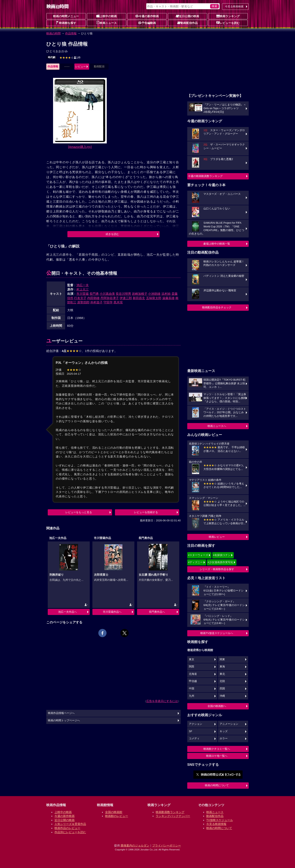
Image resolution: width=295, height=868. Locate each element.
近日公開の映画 (187, 16)
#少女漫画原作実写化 (220, 562)
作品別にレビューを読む (70, 832)
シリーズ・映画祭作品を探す (217, 569)
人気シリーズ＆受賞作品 (70, 824)
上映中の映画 (107, 16)
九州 (192, 696)
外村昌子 (96, 302)
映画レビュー (217, 537)
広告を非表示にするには (162, 701)
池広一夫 (83, 285)
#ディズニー (195, 562)
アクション (196, 724)
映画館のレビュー (117, 816)
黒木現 (118, 302)
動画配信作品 (187, 23)
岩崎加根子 (140, 294)
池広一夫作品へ (68, 612)
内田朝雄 (93, 298)
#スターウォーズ (198, 555)
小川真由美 (107, 294)
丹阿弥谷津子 (110, 298)
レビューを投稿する (146, 512)
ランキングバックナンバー (173, 816)
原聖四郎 (83, 302)
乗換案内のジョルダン (135, 845)
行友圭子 (80, 298)
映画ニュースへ (217, 426)
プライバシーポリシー (167, 845)
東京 (192, 659)
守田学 (108, 302)
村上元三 (83, 289)
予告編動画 (147, 23)
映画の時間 (53, 33)
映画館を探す (66, 23)
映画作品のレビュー (67, 828)
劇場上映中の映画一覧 (217, 244)
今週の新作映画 (147, 16)
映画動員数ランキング (170, 812)
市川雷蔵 (83, 294)
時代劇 (52, 57)
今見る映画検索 (234, 6)
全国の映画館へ (217, 706)
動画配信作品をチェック (217, 307)
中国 (192, 689)
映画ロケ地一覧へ (217, 756)
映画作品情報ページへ (61, 713)
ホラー (224, 739)
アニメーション (229, 724)
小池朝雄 (154, 294)
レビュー (81, 66)
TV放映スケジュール (220, 820)
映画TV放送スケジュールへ (217, 633)
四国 (222, 689)
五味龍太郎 (154, 298)
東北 (222, 674)
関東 (222, 659)
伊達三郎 (126, 298)
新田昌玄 (139, 298)
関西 (192, 667)
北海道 (193, 674)
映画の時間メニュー (66, 16)
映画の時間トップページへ (64, 720)
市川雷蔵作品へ (112, 612)
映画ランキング (228, 16)
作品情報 (71, 33)
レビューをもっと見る (79, 512)
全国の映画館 (114, 812)
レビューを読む (228, 23)
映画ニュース (107, 23)
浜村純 (166, 294)
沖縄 (222, 696)
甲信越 (193, 681)
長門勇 (94, 294)
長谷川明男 (123, 294)
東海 (222, 667)
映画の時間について (217, 785)
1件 (70, 58)
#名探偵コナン (222, 555)
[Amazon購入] (80, 147)
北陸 (222, 681)
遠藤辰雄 (168, 298)
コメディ (194, 739)
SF (191, 731)
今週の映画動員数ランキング (205, 176)
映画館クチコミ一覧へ (217, 749)
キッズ (224, 731)
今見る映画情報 (216, 824)
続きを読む (112, 234)
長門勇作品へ (157, 612)
